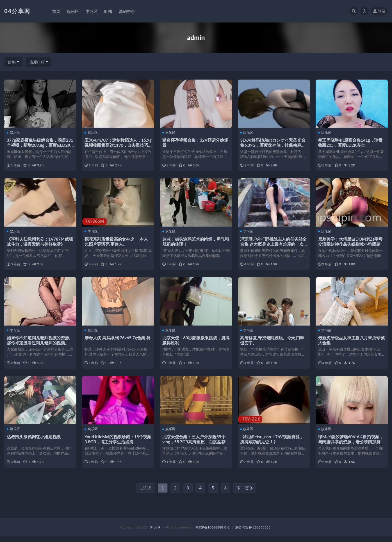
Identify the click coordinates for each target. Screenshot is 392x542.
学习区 (91, 233)
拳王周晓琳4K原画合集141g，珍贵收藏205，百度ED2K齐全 (351, 142)
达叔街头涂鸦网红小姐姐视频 (34, 441)
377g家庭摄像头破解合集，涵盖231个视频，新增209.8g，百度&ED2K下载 (40, 145)
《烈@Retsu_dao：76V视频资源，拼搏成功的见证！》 (272, 443)
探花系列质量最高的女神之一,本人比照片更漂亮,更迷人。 (116, 243)
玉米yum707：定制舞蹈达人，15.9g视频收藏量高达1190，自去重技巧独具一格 (118, 145)
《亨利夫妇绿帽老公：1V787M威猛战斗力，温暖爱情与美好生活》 (40, 243)
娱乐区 (14, 132)
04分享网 (17, 11)
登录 (379, 11)
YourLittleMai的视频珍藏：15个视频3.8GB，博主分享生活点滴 (116, 443)
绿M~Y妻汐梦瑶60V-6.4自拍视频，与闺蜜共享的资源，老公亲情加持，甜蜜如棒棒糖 (352, 446)
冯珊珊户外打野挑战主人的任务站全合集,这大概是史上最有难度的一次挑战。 (274, 245)
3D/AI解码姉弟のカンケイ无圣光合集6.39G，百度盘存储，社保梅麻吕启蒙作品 (273, 145)
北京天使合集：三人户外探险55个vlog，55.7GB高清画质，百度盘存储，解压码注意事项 (194, 446)
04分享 (155, 533)
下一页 (245, 494)
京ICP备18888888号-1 (213, 533)
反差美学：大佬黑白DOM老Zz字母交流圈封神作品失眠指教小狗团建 (351, 243)
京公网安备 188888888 (253, 533)
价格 (12, 62)
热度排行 (37, 62)
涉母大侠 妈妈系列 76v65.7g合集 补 (118, 340)
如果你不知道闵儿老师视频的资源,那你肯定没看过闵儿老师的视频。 (39, 343)
